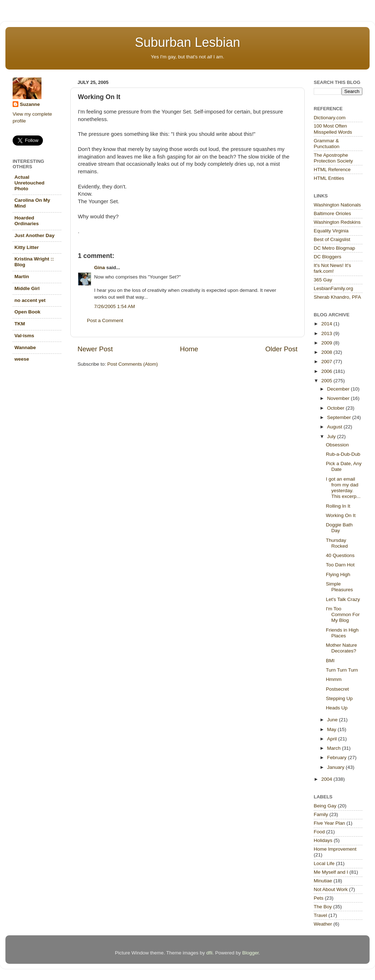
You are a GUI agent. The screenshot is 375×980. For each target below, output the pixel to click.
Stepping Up (339, 698)
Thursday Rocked (337, 543)
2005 (327, 381)
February (337, 758)
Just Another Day (34, 235)
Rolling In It (338, 506)
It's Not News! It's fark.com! (332, 268)
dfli (209, 953)
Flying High (338, 574)
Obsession (337, 445)
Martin (22, 277)
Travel (320, 915)
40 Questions (340, 555)
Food (319, 832)
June (333, 720)
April (333, 739)
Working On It (341, 515)
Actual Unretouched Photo (29, 183)
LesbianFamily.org (333, 288)
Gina (100, 268)
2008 (327, 352)
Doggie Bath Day (339, 528)
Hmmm (334, 679)
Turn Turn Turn (342, 670)
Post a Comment (105, 320)
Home (189, 349)
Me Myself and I (331, 872)
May (332, 729)
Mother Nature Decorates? (341, 648)
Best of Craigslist (332, 239)
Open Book (27, 312)
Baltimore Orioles (332, 213)
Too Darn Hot (340, 565)
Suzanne (30, 104)
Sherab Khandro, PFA (337, 297)
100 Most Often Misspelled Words (333, 129)
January (336, 767)
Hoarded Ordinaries (27, 221)
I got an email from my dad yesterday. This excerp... (343, 488)
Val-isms (24, 336)
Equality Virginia (331, 231)
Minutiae (323, 881)
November (339, 398)
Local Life (324, 863)
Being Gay (325, 806)
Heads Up (337, 708)
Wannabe (25, 348)
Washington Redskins (337, 222)
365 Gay (323, 280)
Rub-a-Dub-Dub (343, 454)
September (340, 417)
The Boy (323, 907)
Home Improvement (335, 849)
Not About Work (331, 889)
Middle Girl (27, 288)
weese (22, 359)
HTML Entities (329, 178)
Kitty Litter (27, 247)
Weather (323, 924)
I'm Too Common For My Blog (343, 614)
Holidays (323, 840)
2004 (327, 779)
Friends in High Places (342, 633)
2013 (327, 333)
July (332, 436)
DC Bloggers (328, 257)
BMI (330, 661)
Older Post (281, 349)
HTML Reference (332, 170)
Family (321, 814)
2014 (327, 324)
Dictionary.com (330, 118)
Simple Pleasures (339, 587)
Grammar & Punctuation (327, 144)
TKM (20, 324)
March (334, 748)
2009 (327, 343)
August (335, 427)
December (339, 389)
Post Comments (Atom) (133, 364)
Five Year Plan (329, 823)
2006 (327, 371)
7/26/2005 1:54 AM (114, 306)
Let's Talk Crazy (343, 599)
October (336, 408)
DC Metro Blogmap (334, 248)
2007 (327, 362)
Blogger (251, 953)
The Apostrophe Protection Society (333, 158)
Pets (319, 898)
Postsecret (337, 689)
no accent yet (30, 300)
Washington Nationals (337, 205)
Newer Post (95, 349)
